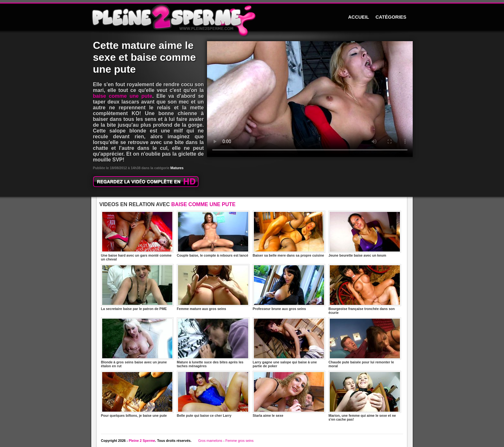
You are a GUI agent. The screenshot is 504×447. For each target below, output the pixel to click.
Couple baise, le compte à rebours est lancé (213, 234)
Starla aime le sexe (289, 394)
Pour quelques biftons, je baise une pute (137, 394)
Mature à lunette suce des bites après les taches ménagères (213, 343)
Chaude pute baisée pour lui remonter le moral (365, 343)
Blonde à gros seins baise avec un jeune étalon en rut (137, 343)
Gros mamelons (210, 441)
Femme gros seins (239, 441)
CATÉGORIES (391, 17)
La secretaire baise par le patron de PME (137, 287)
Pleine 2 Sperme (142, 441)
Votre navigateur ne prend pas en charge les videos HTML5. (310, 99)
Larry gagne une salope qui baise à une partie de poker (289, 343)
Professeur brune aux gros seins (289, 287)
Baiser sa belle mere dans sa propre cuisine (289, 234)
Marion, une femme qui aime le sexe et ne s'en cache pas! (365, 396)
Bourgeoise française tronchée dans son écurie (365, 289)
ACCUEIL (359, 17)
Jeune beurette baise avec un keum (365, 234)
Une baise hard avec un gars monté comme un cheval (137, 236)
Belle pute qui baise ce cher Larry (213, 394)
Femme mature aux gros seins (213, 287)
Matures (177, 168)
